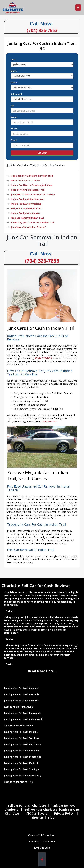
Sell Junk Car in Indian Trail (26, 208)
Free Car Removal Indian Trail (27, 218)
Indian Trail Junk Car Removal (28, 199)
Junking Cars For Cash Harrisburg (23, 775)
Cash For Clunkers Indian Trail (28, 190)
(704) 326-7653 (42, 261)
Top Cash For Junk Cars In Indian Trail (32, 176)
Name (14, 117)
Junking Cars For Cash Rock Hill (21, 701)
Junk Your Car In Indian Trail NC (28, 227)
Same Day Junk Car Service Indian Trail (33, 222)
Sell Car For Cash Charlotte (27, 805)
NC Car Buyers (37, 813)
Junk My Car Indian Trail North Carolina (33, 194)
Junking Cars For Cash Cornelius (22, 750)
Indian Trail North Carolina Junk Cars (32, 185)
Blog (51, 817)
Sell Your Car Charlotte (41, 810)
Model (14, 82)
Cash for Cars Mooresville (18, 726)
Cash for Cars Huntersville (19, 707)
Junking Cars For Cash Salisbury (22, 738)
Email (14, 140)
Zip (12, 106)
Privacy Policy (64, 813)
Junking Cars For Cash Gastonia (22, 694)
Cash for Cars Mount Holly (19, 782)
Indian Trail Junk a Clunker (26, 213)
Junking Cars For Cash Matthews (22, 744)
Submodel (16, 94)
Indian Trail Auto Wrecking (26, 204)
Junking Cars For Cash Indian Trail (23, 719)
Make (14, 71)
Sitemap (37, 817)
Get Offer (42, 153)
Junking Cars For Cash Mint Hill (21, 763)
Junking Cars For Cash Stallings (21, 769)
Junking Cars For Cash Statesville (23, 757)
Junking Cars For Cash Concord (21, 688)
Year (13, 59)
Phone (14, 129)
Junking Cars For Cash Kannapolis (23, 713)
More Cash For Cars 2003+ (25, 180)
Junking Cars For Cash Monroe (21, 732)
